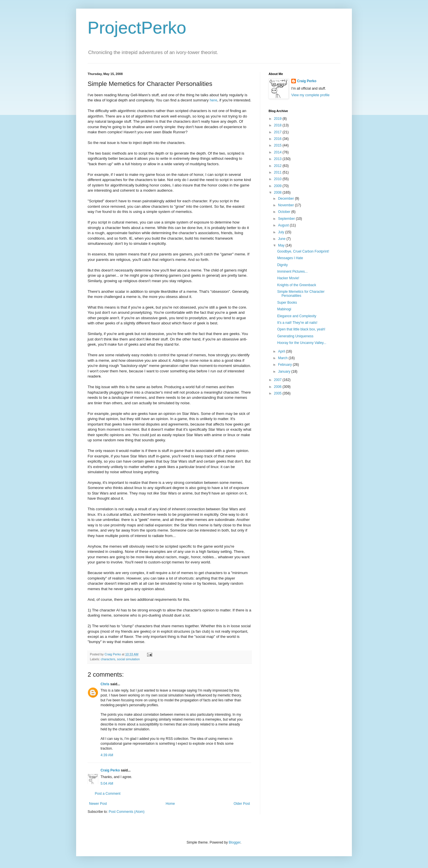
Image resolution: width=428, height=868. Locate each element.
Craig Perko (110, 770)
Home (170, 804)
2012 (278, 166)
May (282, 245)
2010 (278, 179)
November (287, 205)
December (287, 199)
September (287, 219)
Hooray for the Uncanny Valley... (302, 343)
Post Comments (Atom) (127, 812)
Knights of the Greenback (297, 285)
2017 (278, 132)
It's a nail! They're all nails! (297, 323)
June (282, 239)
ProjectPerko (137, 28)
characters (108, 659)
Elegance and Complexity (297, 316)
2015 (278, 145)
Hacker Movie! (288, 278)
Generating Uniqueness (295, 336)
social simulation (128, 659)
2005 (278, 393)
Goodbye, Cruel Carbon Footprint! (303, 251)
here (213, 100)
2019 (278, 119)
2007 (278, 380)
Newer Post (98, 804)
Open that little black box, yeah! (301, 329)
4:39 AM (107, 755)
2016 (278, 139)
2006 (278, 387)
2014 (278, 152)
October (285, 212)
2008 (278, 193)
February (285, 365)
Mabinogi (284, 309)
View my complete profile (310, 95)
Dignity (283, 265)
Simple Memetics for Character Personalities (301, 294)
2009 (278, 186)
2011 (278, 172)
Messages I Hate (290, 258)
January (285, 372)
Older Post (242, 804)
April (282, 351)
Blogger (235, 842)
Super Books (287, 303)
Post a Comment (108, 794)
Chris (105, 684)
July (282, 232)
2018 (278, 125)
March (283, 358)
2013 (278, 159)
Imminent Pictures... (292, 272)
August (284, 225)
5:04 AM (107, 784)
